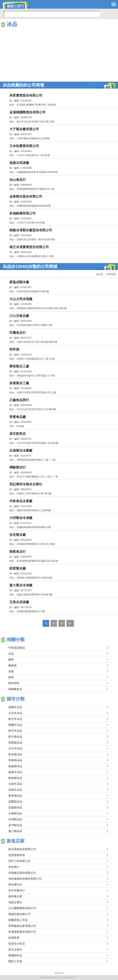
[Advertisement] (59, 54)
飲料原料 (14, 683)
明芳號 (14, 349)
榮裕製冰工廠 (19, 366)
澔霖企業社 (15, 902)
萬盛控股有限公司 (19, 914)
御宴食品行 (18, 552)
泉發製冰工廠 (19, 383)
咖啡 (11, 660)
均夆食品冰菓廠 (21, 501)
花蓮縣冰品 (15, 807)
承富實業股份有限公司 (26, 95)
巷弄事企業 (15, 896)
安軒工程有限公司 (19, 861)
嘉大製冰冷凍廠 (21, 585)
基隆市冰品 (15, 707)
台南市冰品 (15, 784)
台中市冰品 (15, 748)
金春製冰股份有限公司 (26, 196)
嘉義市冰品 (15, 772)
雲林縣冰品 (15, 760)
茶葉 (11, 671)
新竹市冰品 (15, 731)
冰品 (11, 654)
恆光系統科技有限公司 (22, 849)
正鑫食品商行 (19, 400)
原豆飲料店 (18, 434)
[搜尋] (52, 14)
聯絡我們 (59, 973)
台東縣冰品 (15, 813)
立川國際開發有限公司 (22, 908)
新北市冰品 (15, 719)
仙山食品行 (18, 180)
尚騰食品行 (18, 333)
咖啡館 (12, 665)
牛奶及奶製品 (17, 648)
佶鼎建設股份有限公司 (22, 873)
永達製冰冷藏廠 (21, 450)
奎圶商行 (14, 867)
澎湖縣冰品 (15, 819)
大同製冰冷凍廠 (21, 518)
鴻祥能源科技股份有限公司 (25, 879)
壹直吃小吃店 (17, 944)
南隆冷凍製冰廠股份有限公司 (31, 230)
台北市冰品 (15, 713)
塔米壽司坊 (15, 885)
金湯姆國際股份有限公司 (27, 112)
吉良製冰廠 (18, 535)
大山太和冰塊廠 (21, 299)
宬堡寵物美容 (17, 855)
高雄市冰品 (15, 790)
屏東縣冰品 (15, 796)
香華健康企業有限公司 (22, 926)
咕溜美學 (14, 938)
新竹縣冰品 (15, 737)
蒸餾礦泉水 (15, 689)
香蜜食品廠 (18, 417)
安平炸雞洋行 (17, 890)
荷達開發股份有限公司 (22, 932)
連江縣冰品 (15, 831)
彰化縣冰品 (15, 754)
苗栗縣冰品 (15, 743)
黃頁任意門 (17, 5)
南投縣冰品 (15, 778)
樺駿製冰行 (18, 467)
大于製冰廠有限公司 (24, 129)
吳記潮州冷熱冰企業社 (26, 484)
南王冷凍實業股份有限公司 (29, 247)
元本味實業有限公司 (24, 146)
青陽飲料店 (15, 955)
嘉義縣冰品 (15, 766)
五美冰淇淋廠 (19, 602)
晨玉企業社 (15, 950)
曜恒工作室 (15, 961)
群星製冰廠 (18, 568)
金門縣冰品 (15, 825)
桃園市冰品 (15, 725)
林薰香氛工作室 (18, 920)
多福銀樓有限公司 (23, 213)
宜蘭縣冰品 (15, 802)
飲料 (11, 677)
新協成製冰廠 (19, 282)
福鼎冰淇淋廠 (19, 163)
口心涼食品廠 (19, 316)
